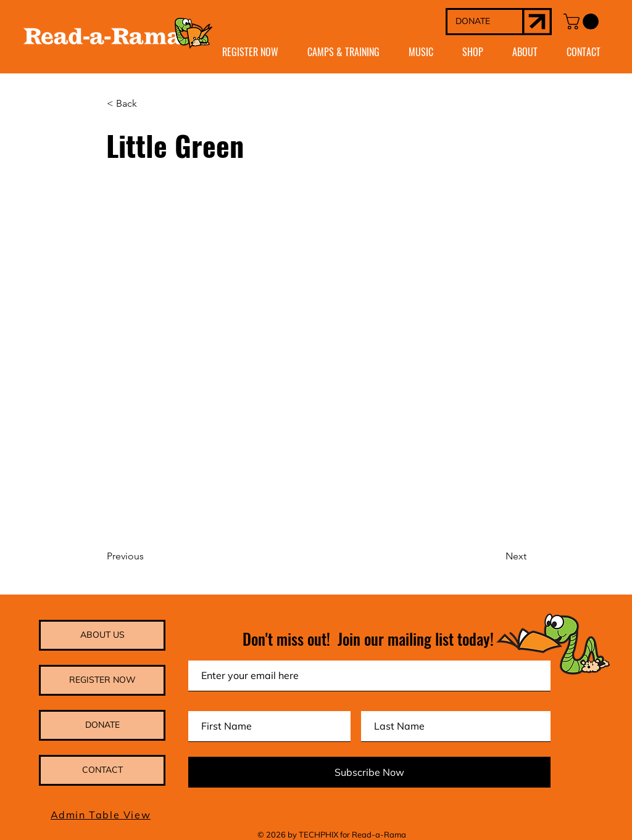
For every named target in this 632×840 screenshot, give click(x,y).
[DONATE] (485, 22)
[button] (583, 22)
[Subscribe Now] (369, 772)
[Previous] (148, 556)
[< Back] (148, 104)
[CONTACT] (102, 770)
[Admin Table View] (102, 815)
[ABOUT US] (102, 635)
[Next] (496, 556)
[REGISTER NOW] (102, 680)
